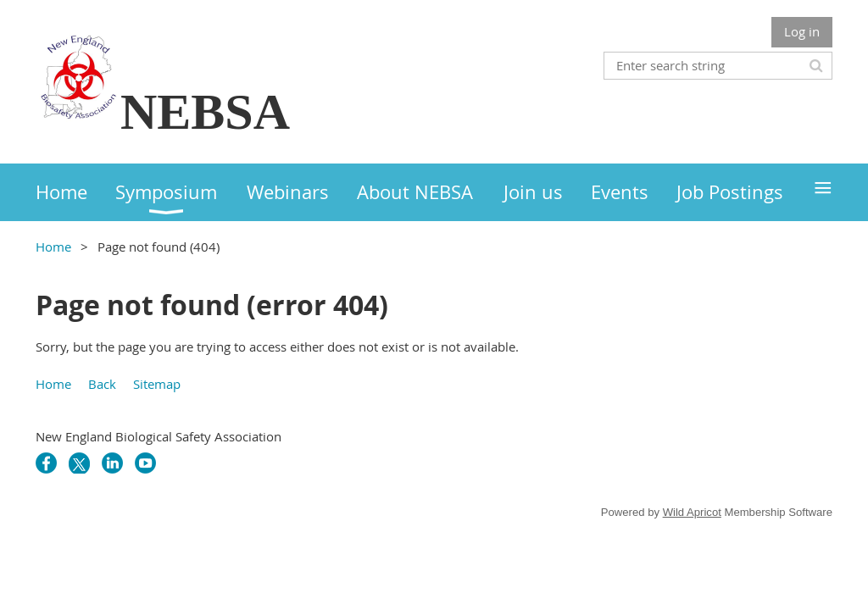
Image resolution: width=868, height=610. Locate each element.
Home (53, 247)
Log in (802, 31)
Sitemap (157, 384)
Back (102, 384)
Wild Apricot (692, 512)
